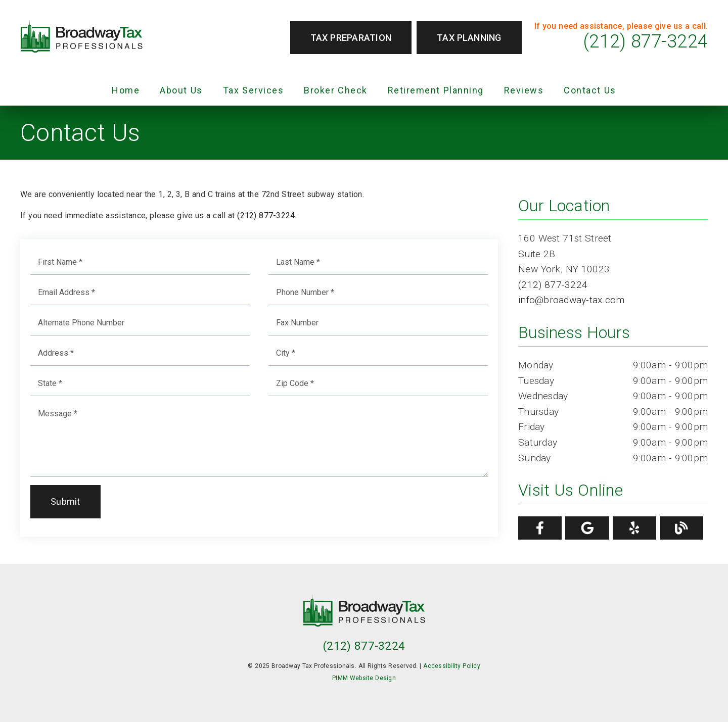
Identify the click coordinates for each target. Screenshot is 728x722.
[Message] (259, 439)
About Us (181, 90)
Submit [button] (65, 501)
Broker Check (336, 90)
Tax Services (254, 90)
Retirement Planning (436, 90)
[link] (81, 38)
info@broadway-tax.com (571, 300)
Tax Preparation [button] (351, 38)
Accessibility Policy (452, 666)
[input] (140, 262)
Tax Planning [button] (469, 38)
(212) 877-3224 (646, 41)
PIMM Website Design (364, 678)
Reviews (524, 90)
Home (126, 90)
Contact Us (590, 90)
